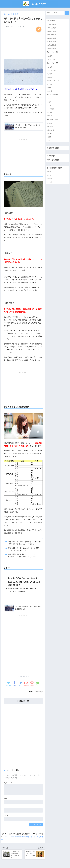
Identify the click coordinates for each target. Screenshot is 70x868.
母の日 (50, 91)
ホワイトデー (52, 70)
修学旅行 (51, 127)
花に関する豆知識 (53, 148)
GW (49, 88)
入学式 (50, 84)
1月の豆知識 (52, 24)
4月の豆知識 (52, 31)
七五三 (50, 134)
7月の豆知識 (52, 42)
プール (50, 116)
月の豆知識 (51, 21)
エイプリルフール (54, 81)
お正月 (50, 56)
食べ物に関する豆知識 (55, 168)
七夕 (50, 106)
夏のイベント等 (52, 95)
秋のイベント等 (52, 120)
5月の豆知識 (52, 35)
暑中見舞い (52, 109)
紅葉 (50, 137)
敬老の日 (51, 130)
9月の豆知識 (52, 49)
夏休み (50, 112)
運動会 (50, 123)
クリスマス (52, 60)
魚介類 (50, 179)
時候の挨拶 (39, 692)
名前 (5, 798)
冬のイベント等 (52, 52)
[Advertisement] (23, 45)
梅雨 (50, 102)
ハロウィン (52, 141)
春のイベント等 (52, 63)
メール (6, 807)
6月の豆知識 (52, 38)
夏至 (50, 99)
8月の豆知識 (52, 45)
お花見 (50, 74)
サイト (6, 816)
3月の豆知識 (52, 28)
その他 (50, 182)
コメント (8, 783)
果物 (50, 175)
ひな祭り (51, 67)
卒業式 (50, 77)
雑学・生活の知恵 (53, 160)
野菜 (50, 172)
